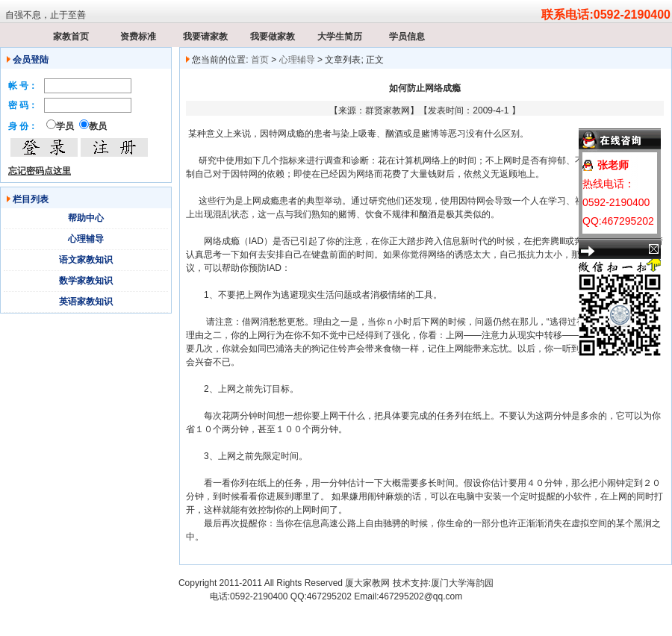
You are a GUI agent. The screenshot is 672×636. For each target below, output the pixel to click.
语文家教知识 (86, 260)
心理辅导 (86, 239)
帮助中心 (86, 218)
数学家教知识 (86, 281)
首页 (260, 60)
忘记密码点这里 (40, 171)
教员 (98, 126)
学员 (65, 126)
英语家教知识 (86, 302)
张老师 (613, 165)
